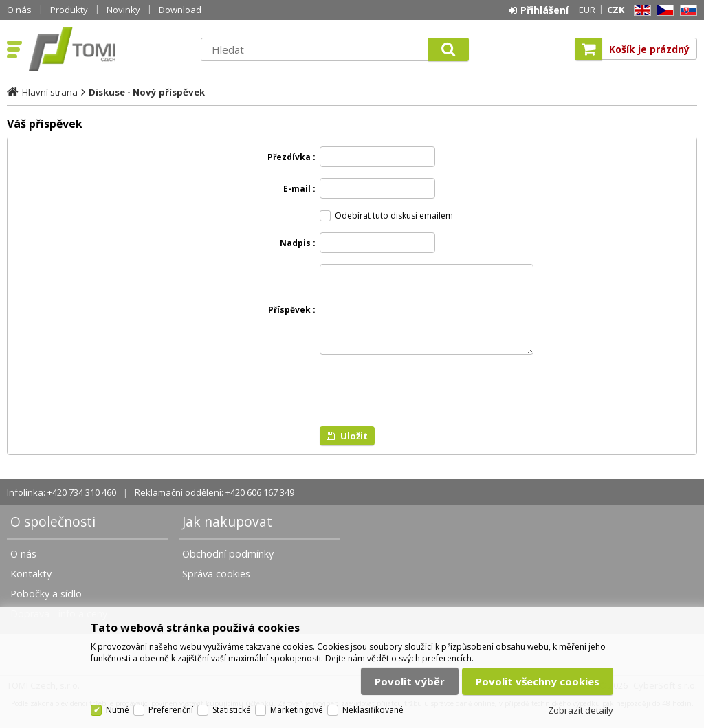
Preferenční (171, 710)
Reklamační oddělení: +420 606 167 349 (214, 509)
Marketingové (297, 710)
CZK (616, 10)
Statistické (232, 710)
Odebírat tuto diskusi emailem (394, 216)
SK (686, 11)
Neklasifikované (373, 710)
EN (640, 11)
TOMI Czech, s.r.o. (108, 49)
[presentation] (424, 407)
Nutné (118, 710)
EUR (587, 10)
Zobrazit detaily (581, 710)
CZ (663, 11)
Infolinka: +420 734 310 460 (62, 509)
